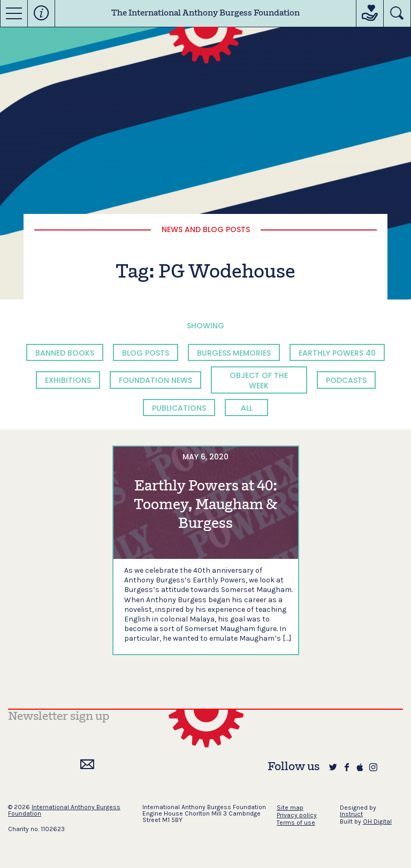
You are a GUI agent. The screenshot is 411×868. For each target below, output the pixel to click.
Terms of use (296, 823)
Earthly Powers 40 (337, 353)
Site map (290, 808)
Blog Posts (146, 353)
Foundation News (155, 380)
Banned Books (65, 353)
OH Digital (377, 821)
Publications (179, 408)
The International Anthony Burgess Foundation (205, 13)
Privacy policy (297, 815)
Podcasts (346, 380)
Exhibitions (68, 380)
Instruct (351, 814)
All (247, 408)
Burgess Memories (234, 353)
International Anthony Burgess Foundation (64, 810)
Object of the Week (259, 380)
